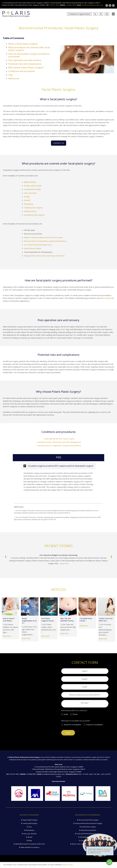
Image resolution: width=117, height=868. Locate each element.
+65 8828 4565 (71, 5)
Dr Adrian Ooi (106, 849)
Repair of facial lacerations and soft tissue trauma (43, 237)
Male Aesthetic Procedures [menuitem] (30, 848)
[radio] (72, 726)
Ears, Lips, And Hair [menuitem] (30, 834)
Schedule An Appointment (79, 14)
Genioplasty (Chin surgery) (34, 215)
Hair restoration (30, 193)
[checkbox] (85, 716)
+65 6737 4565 (54, 5)
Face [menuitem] (30, 827)
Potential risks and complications (25, 64)
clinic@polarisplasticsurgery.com (92, 5)
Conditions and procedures (22, 71)
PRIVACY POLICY (68, 865)
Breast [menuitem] (30, 837)
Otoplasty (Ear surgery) (33, 208)
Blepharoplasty (30, 182)
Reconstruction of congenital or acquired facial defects (45, 241)
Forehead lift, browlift (32, 189)
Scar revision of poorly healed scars (38, 245)
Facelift (27, 197)
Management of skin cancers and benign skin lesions (44, 256)
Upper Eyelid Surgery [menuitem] (30, 820)
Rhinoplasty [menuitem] (30, 831)
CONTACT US (59, 143)
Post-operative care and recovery (25, 60)
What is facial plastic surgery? (23, 44)
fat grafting (107, 298)
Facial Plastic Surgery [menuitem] (89, 827)
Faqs (11, 75)
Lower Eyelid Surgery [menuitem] (30, 824)
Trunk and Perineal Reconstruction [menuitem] (89, 834)
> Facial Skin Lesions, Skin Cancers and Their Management (58, 442)
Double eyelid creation (33, 186)
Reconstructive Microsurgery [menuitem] (89, 820)
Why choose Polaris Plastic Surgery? (26, 68)
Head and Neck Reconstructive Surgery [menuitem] (89, 824)
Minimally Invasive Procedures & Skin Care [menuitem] (30, 844)
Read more (64, 563)
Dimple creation (30, 211)
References (14, 78)
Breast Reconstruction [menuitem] (89, 831)
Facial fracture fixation (33, 248)
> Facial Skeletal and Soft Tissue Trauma (59, 439)
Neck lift (27, 200)
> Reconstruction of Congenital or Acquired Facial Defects (58, 446)
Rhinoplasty (29, 204)
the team (97, 853)
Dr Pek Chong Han (94, 851)
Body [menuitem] (30, 841)
